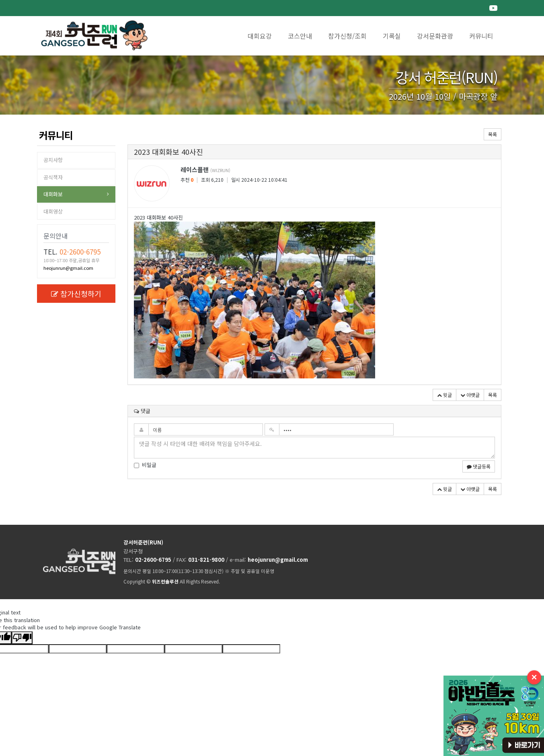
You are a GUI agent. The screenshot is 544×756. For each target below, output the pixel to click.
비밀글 (145, 465)
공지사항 (53, 160)
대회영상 (53, 211)
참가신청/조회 (347, 36)
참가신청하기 (76, 294)
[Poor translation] (22, 638)
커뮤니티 (481, 36)
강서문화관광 (435, 36)
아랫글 (470, 395)
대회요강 (260, 36)
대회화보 (53, 194)
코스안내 (300, 36)
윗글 (444, 395)
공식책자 (53, 177)
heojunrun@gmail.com (68, 268)
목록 (493, 134)
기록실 (392, 36)
